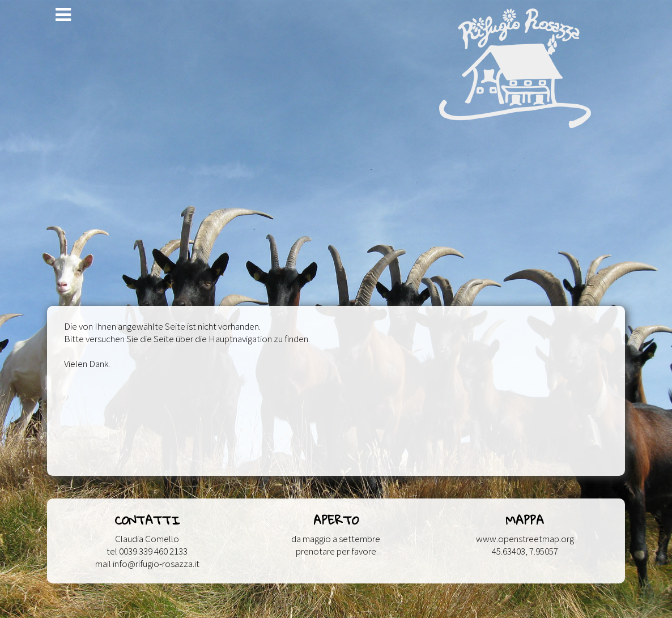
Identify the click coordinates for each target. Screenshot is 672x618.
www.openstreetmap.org (525, 539)
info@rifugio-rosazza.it (156, 564)
